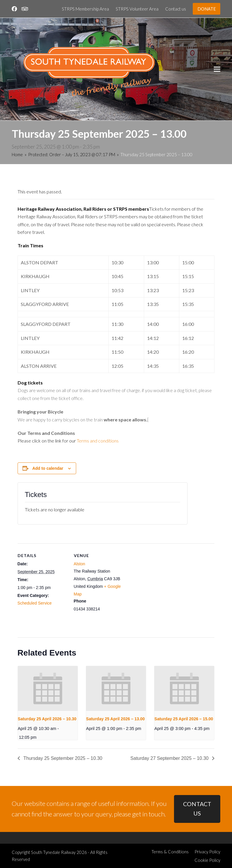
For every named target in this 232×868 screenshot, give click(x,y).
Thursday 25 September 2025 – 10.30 (62, 758)
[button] (217, 69)
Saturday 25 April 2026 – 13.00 (115, 719)
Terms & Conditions (170, 852)
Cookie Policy (207, 860)
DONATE (207, 9)
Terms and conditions (98, 441)
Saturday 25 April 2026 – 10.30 (47, 719)
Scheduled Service (35, 603)
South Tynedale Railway (53, 852)
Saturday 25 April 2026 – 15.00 (184, 719)
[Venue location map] (161, 584)
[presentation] (48, 689)
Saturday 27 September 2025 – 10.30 (170, 758)
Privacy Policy (207, 852)
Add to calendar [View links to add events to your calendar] (48, 468)
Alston (80, 564)
